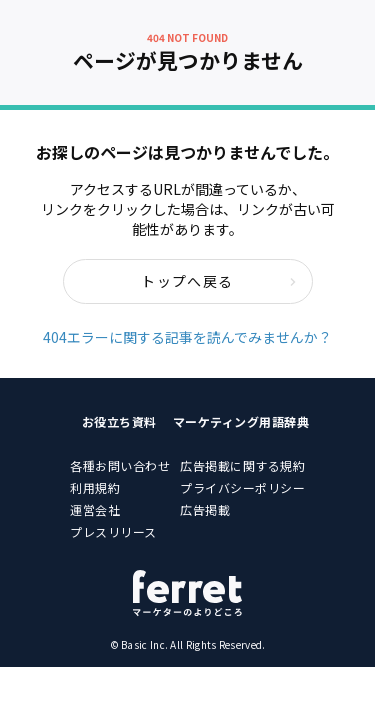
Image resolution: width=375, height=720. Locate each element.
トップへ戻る (218, 281)
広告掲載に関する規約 (242, 465)
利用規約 (95, 487)
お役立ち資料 (119, 421)
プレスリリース (113, 531)
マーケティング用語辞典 (241, 421)
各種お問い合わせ (120, 465)
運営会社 (95, 509)
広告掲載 (205, 509)
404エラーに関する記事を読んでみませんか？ (187, 337)
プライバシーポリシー (242, 487)
